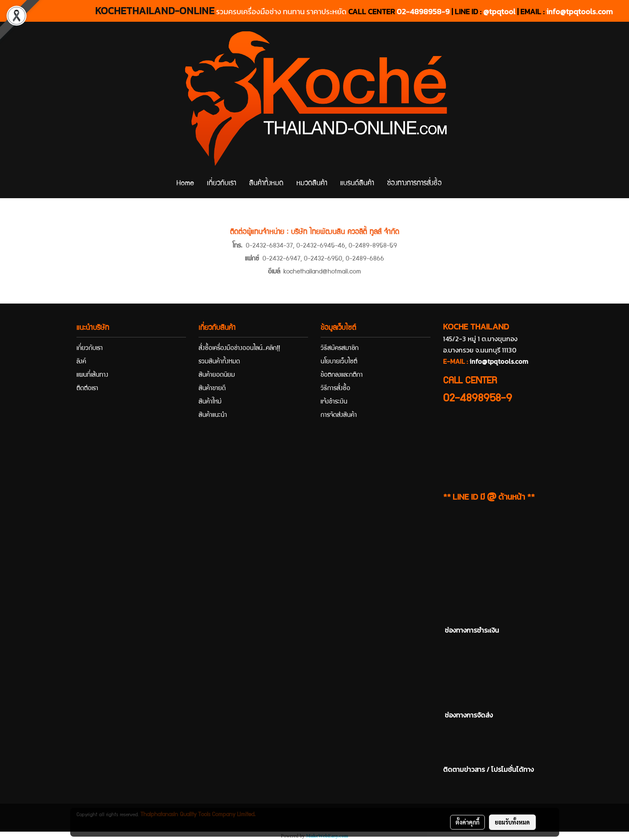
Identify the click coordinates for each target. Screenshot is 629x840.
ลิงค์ (81, 362)
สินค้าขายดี (212, 389)
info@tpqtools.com (579, 11)
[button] (456, 184)
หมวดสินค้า (312, 184)
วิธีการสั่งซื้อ (335, 389)
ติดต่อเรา (87, 389)
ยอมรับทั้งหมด (512, 822)
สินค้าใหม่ (210, 402)
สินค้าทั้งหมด (266, 184)
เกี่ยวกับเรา (222, 184)
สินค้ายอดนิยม (217, 375)
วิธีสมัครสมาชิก (340, 349)
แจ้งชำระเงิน (334, 402)
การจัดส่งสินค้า (339, 416)
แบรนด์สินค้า (357, 184)
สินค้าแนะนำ (213, 416)
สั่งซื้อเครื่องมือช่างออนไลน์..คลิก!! (239, 349)
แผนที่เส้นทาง (92, 375)
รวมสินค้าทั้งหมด (219, 362)
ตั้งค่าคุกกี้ (467, 822)
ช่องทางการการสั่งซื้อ (414, 184)
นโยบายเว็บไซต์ (339, 362)
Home (185, 184)
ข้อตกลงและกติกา (342, 375)
